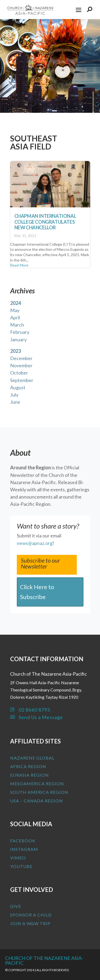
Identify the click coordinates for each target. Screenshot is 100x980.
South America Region (39, 792)
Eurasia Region (29, 775)
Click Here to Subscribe (37, 592)
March (17, 325)
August (18, 387)
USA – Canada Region (37, 801)
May (15, 310)
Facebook (23, 841)
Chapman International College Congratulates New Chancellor (45, 222)
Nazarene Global (32, 758)
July (14, 395)
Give (16, 906)
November (21, 365)
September (22, 380)
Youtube (21, 866)
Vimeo (18, 858)
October (19, 373)
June (15, 402)
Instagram (24, 849)
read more (19, 265)
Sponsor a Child (31, 915)
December (21, 358)
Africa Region (28, 766)
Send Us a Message (41, 717)
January (18, 339)
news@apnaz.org (35, 543)
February (20, 332)
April (15, 317)
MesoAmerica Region (37, 783)
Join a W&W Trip (30, 923)
